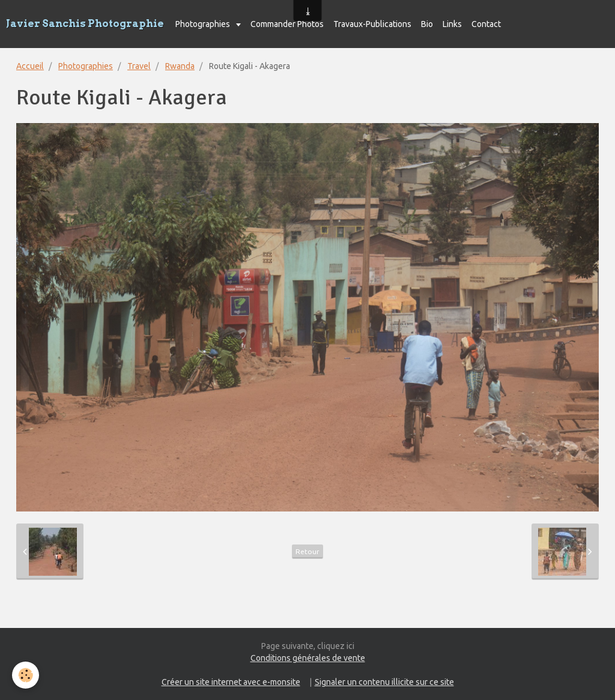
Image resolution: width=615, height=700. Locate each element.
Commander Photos (287, 24)
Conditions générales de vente (308, 658)
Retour (307, 551)
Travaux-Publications (372, 24)
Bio (427, 24)
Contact (486, 24)
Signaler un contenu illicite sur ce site (384, 682)
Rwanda (180, 66)
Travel (139, 66)
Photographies (204, 24)
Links (452, 24)
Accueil (30, 66)
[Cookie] (26, 675)
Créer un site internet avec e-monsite (231, 682)
